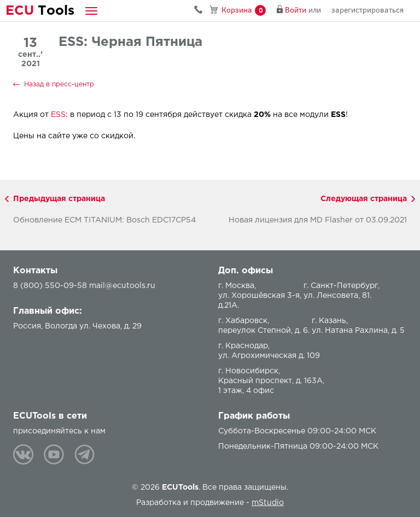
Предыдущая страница (59, 199)
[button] (91, 11)
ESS (58, 115)
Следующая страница (364, 199)
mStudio (268, 503)
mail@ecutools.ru (122, 286)
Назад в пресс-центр (59, 84)
